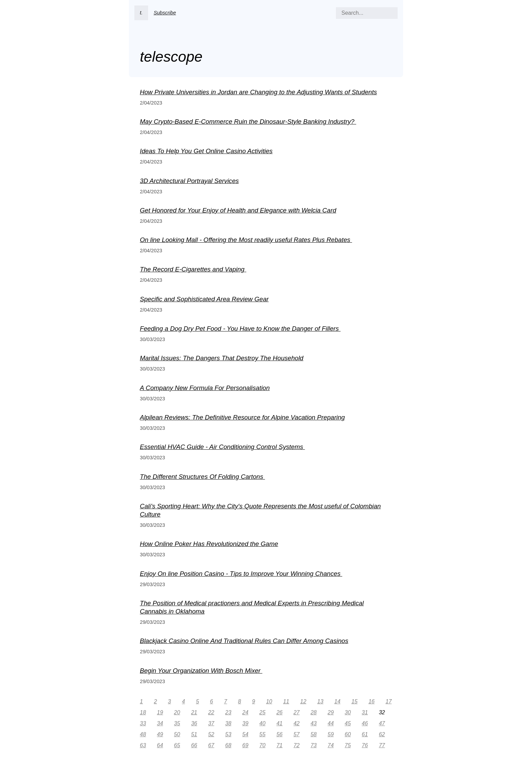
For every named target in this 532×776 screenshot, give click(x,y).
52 (211, 734)
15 (354, 701)
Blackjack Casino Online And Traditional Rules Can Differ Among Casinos (244, 641)
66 (194, 745)
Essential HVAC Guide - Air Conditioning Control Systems (222, 447)
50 (177, 734)
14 (337, 701)
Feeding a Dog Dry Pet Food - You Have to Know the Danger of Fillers (240, 329)
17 (389, 701)
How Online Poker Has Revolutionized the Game (209, 544)
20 (177, 712)
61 (365, 734)
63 (143, 745)
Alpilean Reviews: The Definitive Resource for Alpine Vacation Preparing (242, 417)
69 (245, 745)
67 (211, 745)
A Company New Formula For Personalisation (205, 388)
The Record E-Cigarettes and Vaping (193, 269)
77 (382, 745)
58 (314, 734)
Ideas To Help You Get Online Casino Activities (206, 151)
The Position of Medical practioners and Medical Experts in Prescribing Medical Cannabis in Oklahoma (252, 607)
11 (286, 701)
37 (211, 723)
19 (160, 712)
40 (263, 723)
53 (228, 734)
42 (297, 723)
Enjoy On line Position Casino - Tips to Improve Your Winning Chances (241, 574)
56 (279, 734)
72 (297, 745)
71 (279, 745)
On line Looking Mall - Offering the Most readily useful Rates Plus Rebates (246, 240)
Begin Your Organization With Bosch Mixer (201, 671)
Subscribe (165, 13)
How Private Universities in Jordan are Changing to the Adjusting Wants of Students (258, 92)
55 (263, 734)
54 (245, 734)
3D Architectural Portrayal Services (189, 181)
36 (194, 723)
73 (314, 745)
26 (279, 712)
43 (314, 723)
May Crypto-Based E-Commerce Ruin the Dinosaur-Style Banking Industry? (248, 122)
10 (269, 701)
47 (382, 723)
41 (279, 723)
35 (177, 723)
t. (141, 13)
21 (194, 712)
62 (382, 734)
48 (143, 734)
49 (160, 734)
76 (365, 745)
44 (331, 723)
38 (228, 723)
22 (211, 712)
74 (331, 745)
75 (348, 745)
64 (160, 745)
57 (297, 734)
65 (177, 745)
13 (321, 701)
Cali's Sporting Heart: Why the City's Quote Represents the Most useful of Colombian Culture (260, 510)
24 (245, 712)
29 (331, 712)
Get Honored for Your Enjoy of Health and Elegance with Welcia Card (238, 210)
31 (365, 712)
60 (348, 734)
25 (263, 712)
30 (348, 712)
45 (348, 723)
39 (245, 723)
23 (228, 712)
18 (143, 712)
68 (228, 745)
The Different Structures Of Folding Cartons (202, 477)
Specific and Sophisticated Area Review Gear (204, 299)
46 (365, 723)
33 (143, 723)
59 (331, 734)
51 (194, 734)
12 (303, 701)
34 (160, 723)
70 (263, 745)
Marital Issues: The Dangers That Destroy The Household (222, 358)
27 (297, 712)
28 (314, 712)
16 (372, 701)
